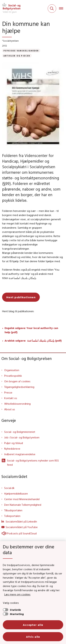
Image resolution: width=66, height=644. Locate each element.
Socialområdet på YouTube (22, 527)
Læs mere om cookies (17, 594)
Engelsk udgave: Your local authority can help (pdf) (31, 330)
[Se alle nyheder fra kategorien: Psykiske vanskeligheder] (21, 51)
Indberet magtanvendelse (20, 454)
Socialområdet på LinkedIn (21, 521)
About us (10, 409)
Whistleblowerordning (17, 404)
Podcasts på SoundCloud (19, 533)
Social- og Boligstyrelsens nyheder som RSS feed (30, 462)
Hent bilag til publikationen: (18, 311)
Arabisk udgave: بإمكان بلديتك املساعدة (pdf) (33, 341)
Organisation (12, 370)
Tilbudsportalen (13, 510)
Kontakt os (11, 398)
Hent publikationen (21, 297)
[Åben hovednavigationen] (62, 9)
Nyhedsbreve (12, 449)
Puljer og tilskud (14, 443)
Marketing (17, 614)
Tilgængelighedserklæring (19, 387)
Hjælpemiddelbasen (16, 493)
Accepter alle (33, 625)
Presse (8, 392)
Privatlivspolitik (13, 376)
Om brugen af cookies (17, 381)
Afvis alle (33, 637)
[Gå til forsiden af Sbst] (10, 9)
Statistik (15, 610)
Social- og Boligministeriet (20, 432)
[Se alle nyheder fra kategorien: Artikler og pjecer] (17, 56)
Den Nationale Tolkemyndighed (23, 505)
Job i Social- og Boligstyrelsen (22, 437)
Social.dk (9, 488)
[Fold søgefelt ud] (52, 9)
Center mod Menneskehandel (22, 499)
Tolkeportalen (12, 516)
